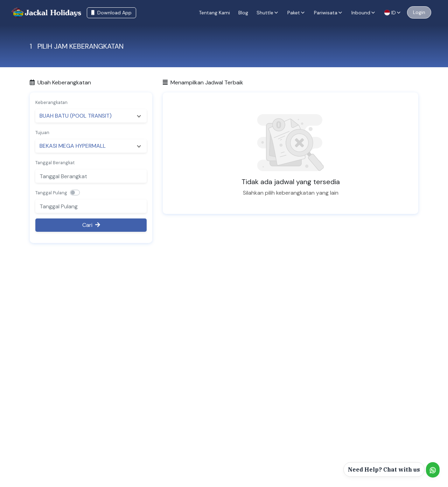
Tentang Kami (214, 13)
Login (419, 12)
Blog (243, 13)
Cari (91, 225)
